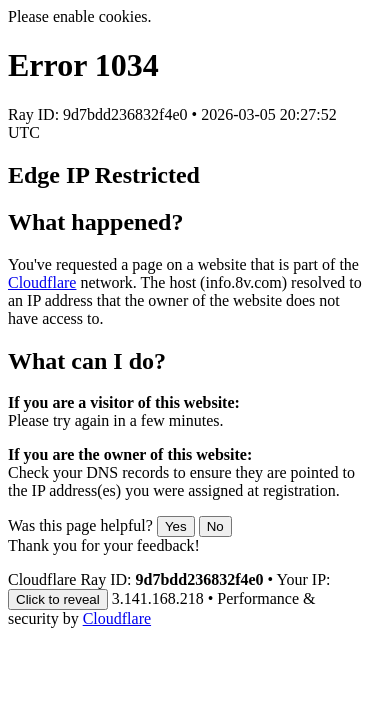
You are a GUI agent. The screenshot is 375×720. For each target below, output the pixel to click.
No (215, 526)
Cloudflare (42, 282)
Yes (176, 526)
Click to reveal (58, 599)
